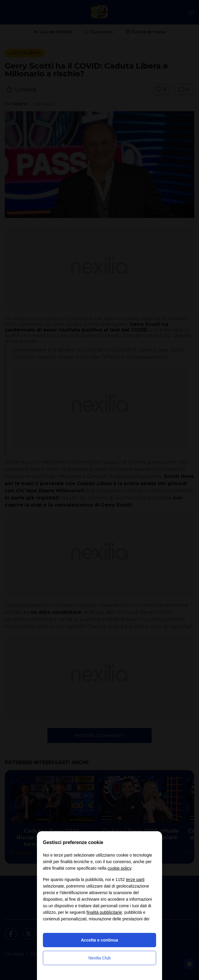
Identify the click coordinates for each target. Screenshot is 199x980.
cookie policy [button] (119, 868)
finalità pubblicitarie (104, 912)
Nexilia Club (100, 958)
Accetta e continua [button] (99, 940)
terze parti (135, 880)
